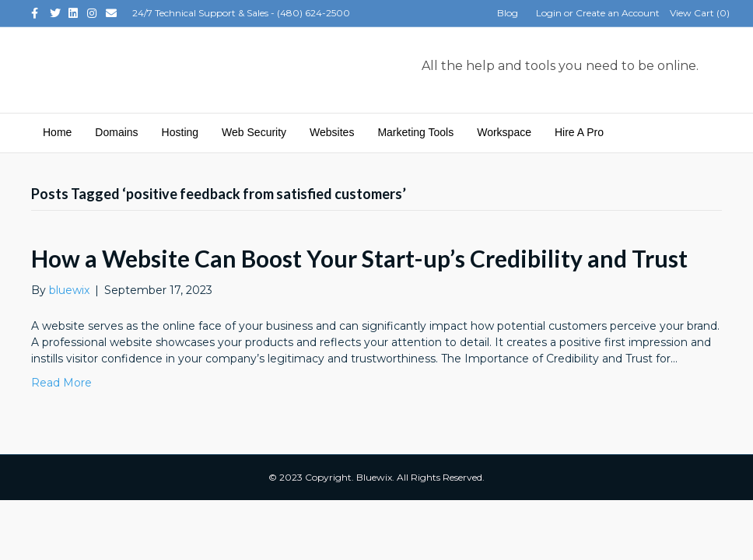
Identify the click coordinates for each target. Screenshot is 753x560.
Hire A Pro (579, 132)
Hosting (180, 132)
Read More (61, 383)
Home (57, 132)
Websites (332, 132)
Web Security (254, 132)
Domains (116, 132)
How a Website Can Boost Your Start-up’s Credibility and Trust (359, 258)
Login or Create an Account (598, 13)
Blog (508, 13)
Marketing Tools (415, 132)
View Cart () (700, 13)
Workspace (504, 132)
